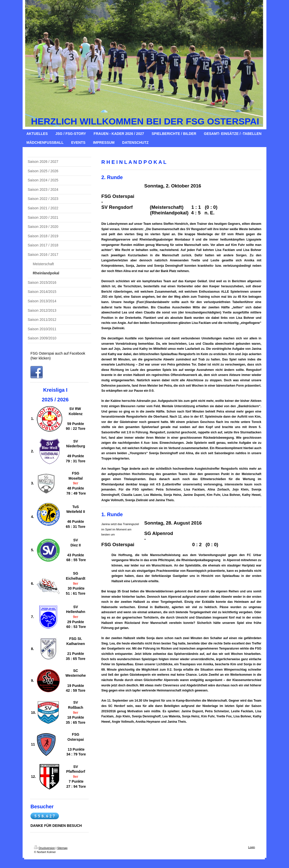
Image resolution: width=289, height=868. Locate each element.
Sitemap (62, 848)
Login (252, 847)
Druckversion (44, 848)
